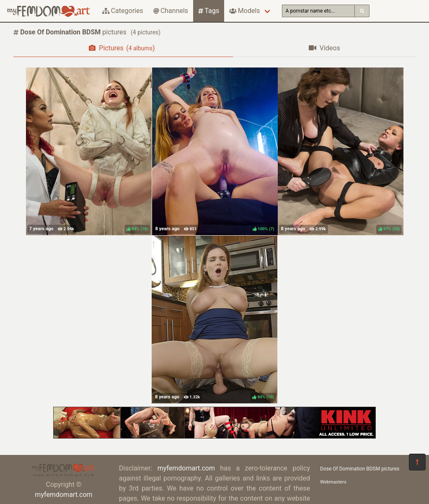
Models (244, 11)
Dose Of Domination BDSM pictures (360, 469)
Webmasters (333, 482)
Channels (171, 11)
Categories (123, 11)
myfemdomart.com (63, 495)
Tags (209, 11)
